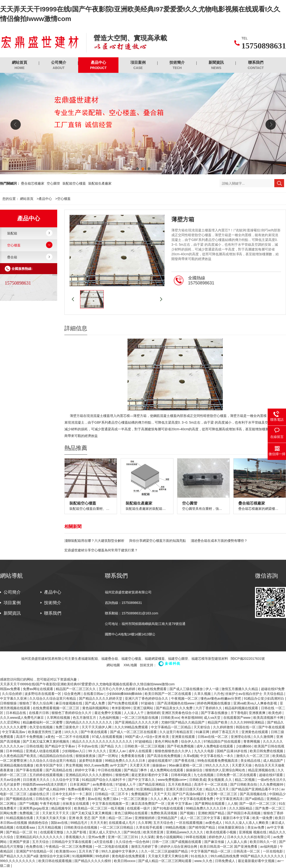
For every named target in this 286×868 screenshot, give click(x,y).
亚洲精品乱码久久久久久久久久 (40, 837)
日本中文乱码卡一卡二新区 (73, 794)
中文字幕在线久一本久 (217, 756)
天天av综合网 (11, 780)
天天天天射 (98, 823)
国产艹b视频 (29, 804)
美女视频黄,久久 (220, 780)
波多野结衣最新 (91, 761)
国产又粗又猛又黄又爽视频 (92, 813)
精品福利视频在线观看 (242, 708)
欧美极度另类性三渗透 (45, 732)
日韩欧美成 (198, 780)
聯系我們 (256, 65)
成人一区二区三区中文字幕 (201, 818)
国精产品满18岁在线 (232, 751)
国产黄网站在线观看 (210, 804)
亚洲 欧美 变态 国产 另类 (88, 818)
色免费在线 (35, 847)
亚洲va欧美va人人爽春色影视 (256, 703)
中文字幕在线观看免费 (197, 799)
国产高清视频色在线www (176, 703)
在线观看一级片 (139, 808)
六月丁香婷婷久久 (209, 708)
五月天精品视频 (50, 827)
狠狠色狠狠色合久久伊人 (174, 751)
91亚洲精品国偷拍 (150, 789)
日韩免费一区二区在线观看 (237, 775)
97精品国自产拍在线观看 (222, 741)
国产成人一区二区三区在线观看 (134, 732)
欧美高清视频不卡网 (269, 718)
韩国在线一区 (246, 727)
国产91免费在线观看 (123, 703)
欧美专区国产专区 (50, 765)
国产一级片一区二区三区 (258, 804)
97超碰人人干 (126, 784)
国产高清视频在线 (254, 794)
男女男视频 (74, 765)
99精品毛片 (79, 823)
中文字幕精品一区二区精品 (171, 727)
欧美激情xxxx (66, 851)
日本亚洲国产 (80, 784)
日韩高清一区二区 (247, 851)
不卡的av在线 (88, 746)
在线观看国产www (237, 718)
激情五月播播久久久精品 (240, 689)
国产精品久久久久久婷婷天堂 (101, 698)
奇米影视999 (121, 708)
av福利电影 (269, 847)
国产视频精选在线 (20, 799)
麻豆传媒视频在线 (69, 703)
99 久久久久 (98, 751)
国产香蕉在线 (185, 761)
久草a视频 (191, 756)
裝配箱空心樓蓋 (74, 183)
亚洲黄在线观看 (184, 737)
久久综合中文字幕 (66, 780)
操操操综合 (195, 770)
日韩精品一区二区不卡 (112, 794)
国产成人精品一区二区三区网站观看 (165, 861)
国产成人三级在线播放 (187, 689)
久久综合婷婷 (12, 694)
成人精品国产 (274, 761)
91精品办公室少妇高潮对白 (264, 698)
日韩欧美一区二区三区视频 (145, 746)
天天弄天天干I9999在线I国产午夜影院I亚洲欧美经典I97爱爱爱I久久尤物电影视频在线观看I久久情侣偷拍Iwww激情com (87, 684)
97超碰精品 (144, 741)
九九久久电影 (204, 751)
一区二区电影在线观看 (112, 847)
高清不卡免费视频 (30, 737)
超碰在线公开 (40, 794)
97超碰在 (148, 703)
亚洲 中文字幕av (180, 804)
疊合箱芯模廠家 (33, 183)
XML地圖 (130, 665)
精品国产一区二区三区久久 (76, 689)
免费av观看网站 (80, 789)
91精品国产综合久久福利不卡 (104, 780)
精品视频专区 (62, 808)
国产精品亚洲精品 (152, 784)
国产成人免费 (95, 703)
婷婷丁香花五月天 (226, 732)
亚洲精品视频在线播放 (17, 765)
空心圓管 (53, 183)
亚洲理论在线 (241, 737)
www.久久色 (204, 861)
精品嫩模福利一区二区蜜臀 (43, 722)
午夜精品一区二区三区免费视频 (69, 847)
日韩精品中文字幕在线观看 (72, 842)
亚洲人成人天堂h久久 (105, 832)
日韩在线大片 (46, 799)
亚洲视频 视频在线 (253, 832)
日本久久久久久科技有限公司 (249, 837)
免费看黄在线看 (133, 756)
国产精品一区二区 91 (22, 832)
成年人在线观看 (141, 751)
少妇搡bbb (244, 746)
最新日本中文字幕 (237, 818)
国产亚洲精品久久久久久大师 (137, 722)
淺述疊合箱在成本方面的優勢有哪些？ (219, 541)
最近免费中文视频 (108, 713)
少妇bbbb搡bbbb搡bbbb (125, 694)
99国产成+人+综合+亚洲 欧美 (148, 737)
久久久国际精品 (241, 808)
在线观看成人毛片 (123, 823)
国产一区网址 (109, 756)
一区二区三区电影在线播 (140, 718)
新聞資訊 (216, 65)
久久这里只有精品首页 (177, 732)
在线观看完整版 (52, 832)
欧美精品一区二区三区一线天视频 (100, 808)
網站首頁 (20, 65)
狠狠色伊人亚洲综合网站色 (226, 770)
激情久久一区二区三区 (253, 756)
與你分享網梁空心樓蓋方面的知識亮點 (158, 541)
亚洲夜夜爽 (258, 713)
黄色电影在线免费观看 (129, 856)
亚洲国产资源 (20, 842)
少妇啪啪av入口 (74, 751)
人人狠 (232, 804)
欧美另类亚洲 (154, 832)
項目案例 (138, 65)
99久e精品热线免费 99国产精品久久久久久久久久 (248, 856)
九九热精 (127, 789)
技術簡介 (177, 65)
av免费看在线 (103, 784)
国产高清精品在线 (59, 770)
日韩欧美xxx (170, 718)
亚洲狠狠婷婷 (145, 818)
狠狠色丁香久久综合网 (36, 703)
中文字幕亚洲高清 (230, 799)
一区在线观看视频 (190, 823)
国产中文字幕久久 (142, 780)
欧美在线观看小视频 (222, 832)
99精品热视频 (176, 827)
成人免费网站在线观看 (167, 770)
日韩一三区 (161, 842)
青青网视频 (252, 741)
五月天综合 (41, 842)
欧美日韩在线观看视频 (56, 861)
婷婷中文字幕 (85, 770)
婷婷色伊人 (217, 837)
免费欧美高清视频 (164, 813)
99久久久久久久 (217, 765)
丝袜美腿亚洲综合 (232, 827)
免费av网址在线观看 (38, 689)
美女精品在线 (251, 761)
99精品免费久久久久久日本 (125, 761)
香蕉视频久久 (76, 837)
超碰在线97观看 (271, 775)
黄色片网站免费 (167, 741)
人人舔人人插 (237, 842)
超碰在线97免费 (273, 689)
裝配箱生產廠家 (100, 183)
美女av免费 (256, 827)
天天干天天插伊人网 (97, 727)
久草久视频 (203, 694)
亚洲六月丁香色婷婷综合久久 (147, 698)
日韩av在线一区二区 (213, 737)
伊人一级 (213, 689)
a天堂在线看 (104, 842)
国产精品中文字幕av (60, 746)
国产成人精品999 (53, 789)
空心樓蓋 (64, 199)
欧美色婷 (276, 713)
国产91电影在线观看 (168, 808)
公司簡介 (59, 65)
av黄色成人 (214, 823)
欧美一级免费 (263, 818)
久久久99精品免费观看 (132, 727)
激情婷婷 (153, 713)
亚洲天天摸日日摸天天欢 (185, 789)
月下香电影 (239, 713)
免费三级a (111, 799)
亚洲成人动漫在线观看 (43, 751)
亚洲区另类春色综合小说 (180, 713)
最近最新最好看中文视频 (257, 861)
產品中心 (98, 65)
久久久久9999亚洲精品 (248, 722)
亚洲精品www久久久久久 (185, 832)
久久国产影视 (77, 832)
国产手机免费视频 (181, 746)
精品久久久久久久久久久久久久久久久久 (103, 741)
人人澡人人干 (134, 713)
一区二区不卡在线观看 (73, 737)
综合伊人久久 (191, 741)
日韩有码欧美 (181, 775)
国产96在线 (132, 832)
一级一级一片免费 (72, 799)
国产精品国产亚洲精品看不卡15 (255, 789)
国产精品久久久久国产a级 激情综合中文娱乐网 (35, 856)
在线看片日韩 (39, 713)
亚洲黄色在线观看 (255, 732)
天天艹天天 (162, 794)
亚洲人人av (118, 751)
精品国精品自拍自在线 (56, 756)
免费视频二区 (30, 813)
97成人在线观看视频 (108, 737)
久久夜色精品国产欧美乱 (19, 756)
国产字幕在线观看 (30, 770)
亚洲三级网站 (144, 708)
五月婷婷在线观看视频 (46, 775)
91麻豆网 (203, 732)
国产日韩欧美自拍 (244, 784)
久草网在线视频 (59, 718)
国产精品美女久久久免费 (175, 708)
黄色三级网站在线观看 (132, 813)
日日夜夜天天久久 (37, 780)
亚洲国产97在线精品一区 (35, 851)
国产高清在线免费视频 (164, 756)
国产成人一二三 (106, 789)
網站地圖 (113, 665)
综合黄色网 (73, 694)
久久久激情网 (264, 737)
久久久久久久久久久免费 (19, 789)
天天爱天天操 (242, 765)
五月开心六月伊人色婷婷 (117, 689)
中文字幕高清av (14, 732)
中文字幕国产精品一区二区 (211, 851)
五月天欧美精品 (180, 784)
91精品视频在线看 (20, 818)
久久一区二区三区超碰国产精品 (165, 851)
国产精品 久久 (112, 746)
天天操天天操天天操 (51, 818)
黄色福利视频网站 (96, 708)
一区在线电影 (273, 851)
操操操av (160, 765)
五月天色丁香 (89, 851)
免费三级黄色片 (68, 727)
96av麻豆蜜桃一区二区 (186, 765)
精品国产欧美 (218, 722)
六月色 (219, 694)
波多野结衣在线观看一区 (43, 694)
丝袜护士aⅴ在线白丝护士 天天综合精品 (255, 694)
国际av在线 (60, 823)
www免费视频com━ (172, 780)
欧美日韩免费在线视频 (267, 751)
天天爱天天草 (140, 765)
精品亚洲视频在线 (262, 770)
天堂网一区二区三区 (223, 794)
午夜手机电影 (50, 804)
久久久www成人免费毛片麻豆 (22, 718)
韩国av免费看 (11, 689)
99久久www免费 (96, 765)
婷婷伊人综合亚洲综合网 (179, 847)
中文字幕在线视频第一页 (111, 804)
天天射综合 (202, 727)
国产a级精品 (255, 799)
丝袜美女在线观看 (76, 804)
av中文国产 (119, 765)
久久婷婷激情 (224, 727)
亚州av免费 (97, 837)
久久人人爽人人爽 (164, 799)
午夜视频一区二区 (185, 698)
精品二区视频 (245, 780)
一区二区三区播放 (135, 799)
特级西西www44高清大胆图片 (45, 784)
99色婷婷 (103, 856)
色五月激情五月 (85, 718)
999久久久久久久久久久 (18, 861)
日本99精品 (15, 751)
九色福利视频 (109, 718)
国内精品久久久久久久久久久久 (89, 722)
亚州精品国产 (168, 818)
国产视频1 (188, 813)
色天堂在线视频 (41, 727)
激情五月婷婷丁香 (145, 847)
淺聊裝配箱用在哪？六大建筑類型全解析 (94, 541)
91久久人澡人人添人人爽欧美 (247, 823)
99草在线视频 (196, 837)
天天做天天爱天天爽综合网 (169, 856)
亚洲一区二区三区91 (123, 837)
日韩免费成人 (225, 861)
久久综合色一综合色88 (133, 842)
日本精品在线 (16, 713)
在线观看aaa (26, 827)
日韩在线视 (35, 746)
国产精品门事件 (136, 770)
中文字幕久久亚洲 (14, 698)
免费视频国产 (142, 794)
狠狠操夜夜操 (86, 756)
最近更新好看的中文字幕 (150, 775)
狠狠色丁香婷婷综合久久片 (72, 713)
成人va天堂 (213, 718)
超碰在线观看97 (160, 761)
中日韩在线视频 (110, 770)
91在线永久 (200, 856)
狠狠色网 (123, 775)
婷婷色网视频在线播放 (214, 703)
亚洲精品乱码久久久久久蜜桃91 (89, 775)
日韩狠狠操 (9, 703)
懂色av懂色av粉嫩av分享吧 (221, 698)
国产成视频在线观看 (187, 842)
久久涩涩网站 (10, 722)
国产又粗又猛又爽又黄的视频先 (46, 741)
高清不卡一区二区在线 (211, 784)
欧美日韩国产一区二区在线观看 (169, 694)
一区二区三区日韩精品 (117, 827)
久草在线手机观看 (150, 827)
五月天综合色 (164, 823)
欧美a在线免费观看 (153, 689)
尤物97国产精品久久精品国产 (183, 722)
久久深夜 (148, 837)
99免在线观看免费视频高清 (218, 761)
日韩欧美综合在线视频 (81, 827)
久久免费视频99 (272, 784)
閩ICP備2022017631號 (248, 659)
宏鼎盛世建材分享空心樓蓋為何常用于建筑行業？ (101, 550)
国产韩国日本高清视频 (244, 813)
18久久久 (71, 732)
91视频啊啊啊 (83, 856)
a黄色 (50, 737)
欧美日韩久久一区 (264, 842)
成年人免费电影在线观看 (215, 746)
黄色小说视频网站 (170, 837)
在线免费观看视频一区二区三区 (56, 708)
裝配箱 (12, 233)
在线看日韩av (94, 694)
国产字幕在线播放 (215, 713)
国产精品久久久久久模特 (93, 861)
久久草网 (145, 823)
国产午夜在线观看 (272, 727)
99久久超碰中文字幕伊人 (120, 851)
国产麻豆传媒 (215, 842)
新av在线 (94, 799)
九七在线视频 (204, 775)
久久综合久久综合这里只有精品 (53, 698)
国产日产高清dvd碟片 (189, 794)
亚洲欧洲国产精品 (212, 813)
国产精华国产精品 (202, 827)
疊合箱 (12, 257)
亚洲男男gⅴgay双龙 (34, 808)
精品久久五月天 (218, 789)
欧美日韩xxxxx (125, 861)
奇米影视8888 (192, 718)
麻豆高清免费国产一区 (148, 804)
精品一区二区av (121, 818)
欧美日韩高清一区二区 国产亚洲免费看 (229, 847)
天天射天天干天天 (56, 813)
